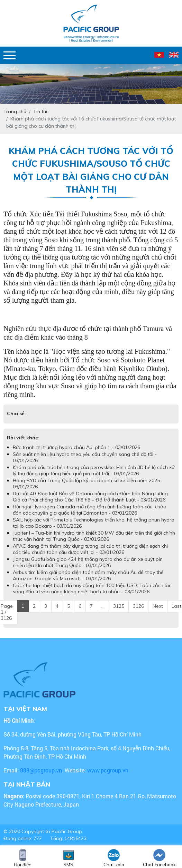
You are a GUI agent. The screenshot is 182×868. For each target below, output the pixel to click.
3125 (119, 606)
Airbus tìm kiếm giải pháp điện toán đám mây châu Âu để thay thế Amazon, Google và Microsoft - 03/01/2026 (88, 575)
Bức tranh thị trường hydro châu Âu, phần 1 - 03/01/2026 (76, 447)
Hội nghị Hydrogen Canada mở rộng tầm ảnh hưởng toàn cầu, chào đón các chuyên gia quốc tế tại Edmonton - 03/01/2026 (90, 510)
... (103, 606)
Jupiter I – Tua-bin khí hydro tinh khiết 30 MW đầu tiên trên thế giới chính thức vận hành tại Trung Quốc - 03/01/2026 (94, 536)
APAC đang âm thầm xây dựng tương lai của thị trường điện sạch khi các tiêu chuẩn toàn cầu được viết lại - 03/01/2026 (90, 549)
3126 (138, 606)
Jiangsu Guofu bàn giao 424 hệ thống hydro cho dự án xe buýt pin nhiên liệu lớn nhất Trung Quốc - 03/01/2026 (88, 562)
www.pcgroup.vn (108, 770)
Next (158, 606)
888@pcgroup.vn (41, 770)
